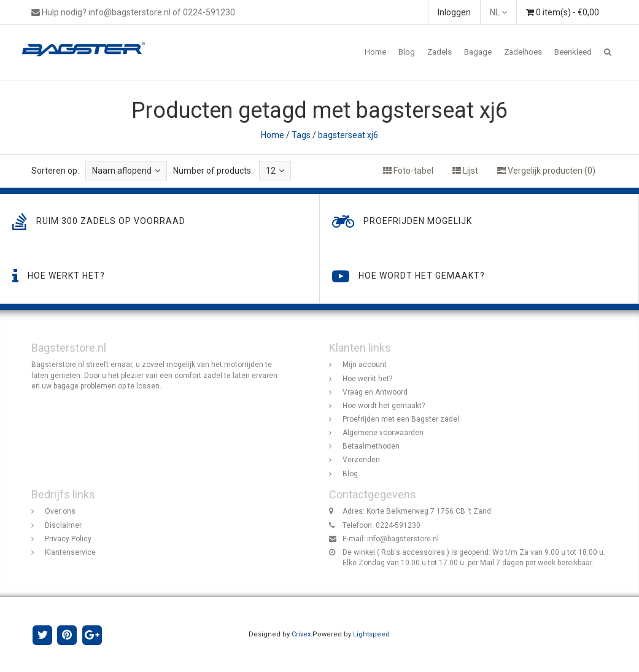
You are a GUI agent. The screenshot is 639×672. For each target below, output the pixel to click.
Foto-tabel (408, 171)
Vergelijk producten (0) (546, 171)
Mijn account (365, 365)
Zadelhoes (523, 52)
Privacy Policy (68, 539)
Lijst (465, 171)
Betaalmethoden (371, 446)
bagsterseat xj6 (348, 135)
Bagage (478, 52)
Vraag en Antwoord (375, 392)
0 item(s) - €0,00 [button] (563, 12)
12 (275, 171)
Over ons (60, 511)
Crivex (301, 634)
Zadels (440, 52)
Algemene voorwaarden (383, 433)
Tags (301, 135)
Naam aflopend (126, 171)
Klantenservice (70, 552)
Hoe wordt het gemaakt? (384, 406)
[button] (608, 52)
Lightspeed (371, 634)
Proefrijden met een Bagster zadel (401, 419)
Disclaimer (63, 525)
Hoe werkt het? (367, 379)
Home (375, 52)
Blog (407, 52)
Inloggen (454, 12)
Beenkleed (573, 52)
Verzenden (361, 460)
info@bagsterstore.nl (403, 539)
